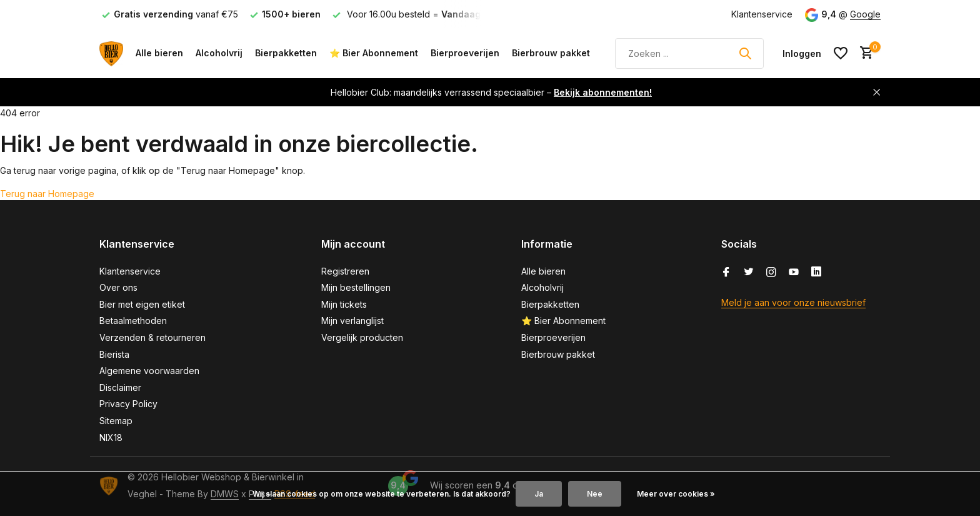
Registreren (345, 271)
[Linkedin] (816, 273)
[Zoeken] (689, 53)
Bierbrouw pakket (551, 53)
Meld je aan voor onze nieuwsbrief (793, 302)
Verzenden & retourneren (152, 337)
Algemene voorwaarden (149, 371)
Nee (595, 494)
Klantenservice (762, 14)
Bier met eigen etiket (142, 304)
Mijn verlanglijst (352, 321)
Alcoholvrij (219, 53)
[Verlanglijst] (841, 53)
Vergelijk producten (362, 337)
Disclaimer (120, 387)
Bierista (114, 354)
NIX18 (111, 438)
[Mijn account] (802, 53)
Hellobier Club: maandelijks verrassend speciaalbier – (491, 92)
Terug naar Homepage (47, 194)
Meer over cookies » (676, 494)
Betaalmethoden (133, 321)
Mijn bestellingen (356, 287)
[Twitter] (749, 273)
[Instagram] (771, 273)
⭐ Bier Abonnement (374, 53)
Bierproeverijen (465, 53)
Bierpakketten (286, 53)
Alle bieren (159, 53)
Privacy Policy (128, 404)
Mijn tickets (344, 304)
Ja (539, 494)
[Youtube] (794, 273)
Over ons (118, 287)
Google (865, 14)
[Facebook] (726, 273)
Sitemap (116, 421)
